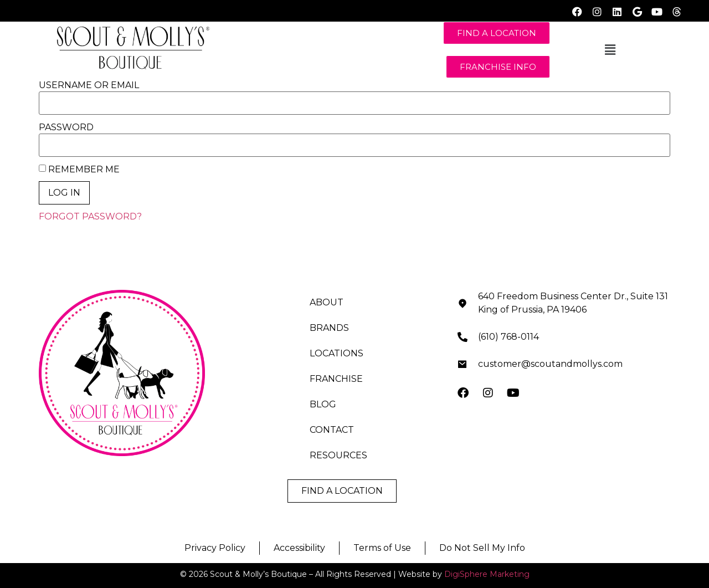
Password (66, 127)
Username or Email (89, 85)
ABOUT (327, 302)
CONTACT (332, 430)
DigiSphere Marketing (487, 574)
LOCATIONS (336, 353)
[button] (610, 50)
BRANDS (329, 328)
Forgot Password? (90, 216)
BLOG (323, 404)
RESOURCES (338, 455)
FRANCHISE (336, 379)
